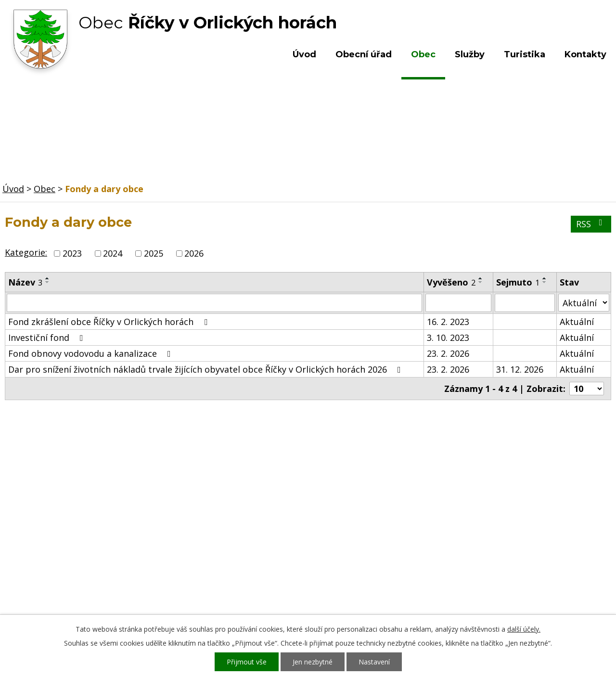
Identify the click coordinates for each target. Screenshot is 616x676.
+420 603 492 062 (243, 549)
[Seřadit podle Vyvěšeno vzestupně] (481, 278)
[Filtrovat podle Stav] (584, 303)
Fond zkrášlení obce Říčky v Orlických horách (110, 322)
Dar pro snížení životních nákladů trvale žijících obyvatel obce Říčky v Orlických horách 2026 (206, 369)
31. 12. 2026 (520, 369)
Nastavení (374, 662)
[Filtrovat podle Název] (214, 303)
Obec (423, 54)
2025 (154, 253)
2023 (72, 253)
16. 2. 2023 (448, 322)
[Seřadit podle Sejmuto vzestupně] (545, 278)
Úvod (304, 54)
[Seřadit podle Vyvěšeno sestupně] (481, 282)
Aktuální (577, 322)
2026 (194, 253)
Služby (470, 54)
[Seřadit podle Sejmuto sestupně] (545, 282)
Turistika (525, 54)
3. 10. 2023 (448, 338)
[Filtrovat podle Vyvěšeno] (458, 303)
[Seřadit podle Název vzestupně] (48, 278)
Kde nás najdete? (512, 539)
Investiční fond (48, 338)
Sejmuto (518, 282)
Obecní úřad (364, 54)
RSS (591, 224)
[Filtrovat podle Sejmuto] (525, 303)
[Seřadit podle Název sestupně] (48, 282)
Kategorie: (26, 252)
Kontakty (585, 54)
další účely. (524, 629)
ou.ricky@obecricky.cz (285, 577)
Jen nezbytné (313, 662)
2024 (113, 253)
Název (25, 282)
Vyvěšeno (451, 282)
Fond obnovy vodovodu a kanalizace (91, 353)
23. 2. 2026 (448, 353)
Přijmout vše (247, 662)
